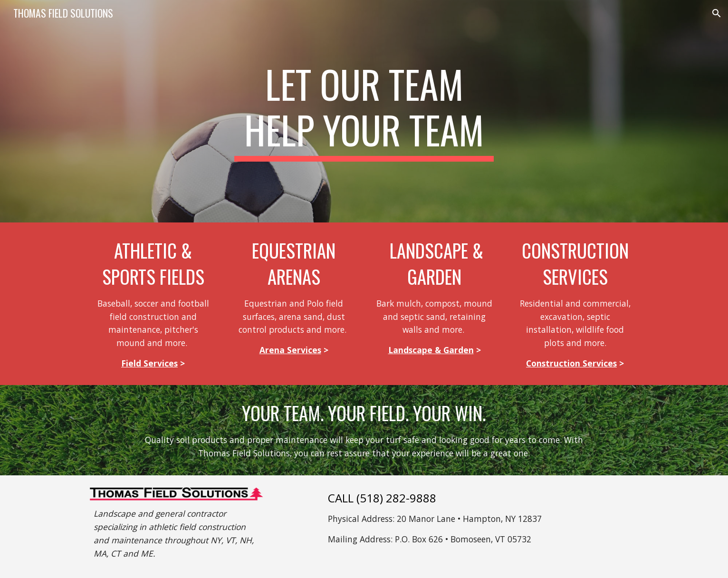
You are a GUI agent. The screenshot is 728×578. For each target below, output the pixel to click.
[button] (717, 13)
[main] (364, 111)
